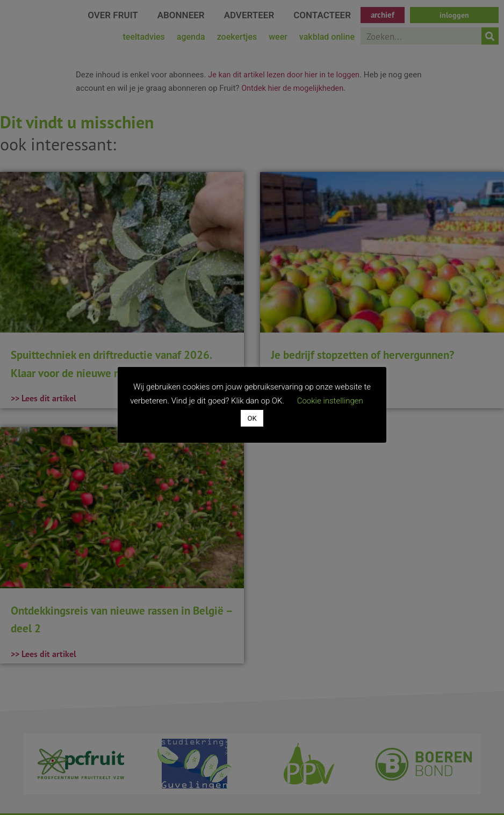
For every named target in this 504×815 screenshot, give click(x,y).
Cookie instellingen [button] (330, 401)
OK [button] (252, 418)
